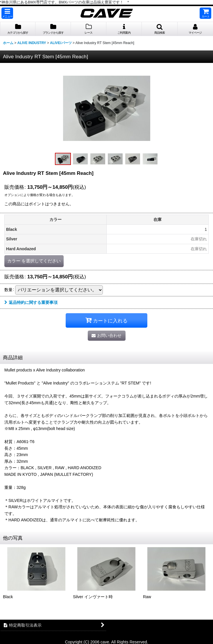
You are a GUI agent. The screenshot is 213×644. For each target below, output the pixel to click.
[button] (7, 13)
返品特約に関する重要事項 (31, 302)
